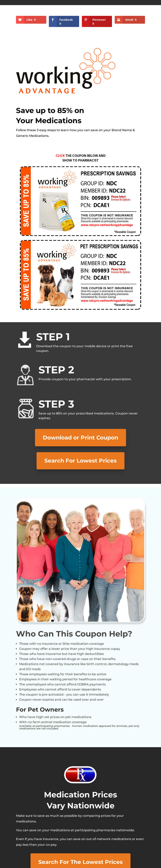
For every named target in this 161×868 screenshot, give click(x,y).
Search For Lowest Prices (80, 461)
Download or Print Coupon (80, 438)
